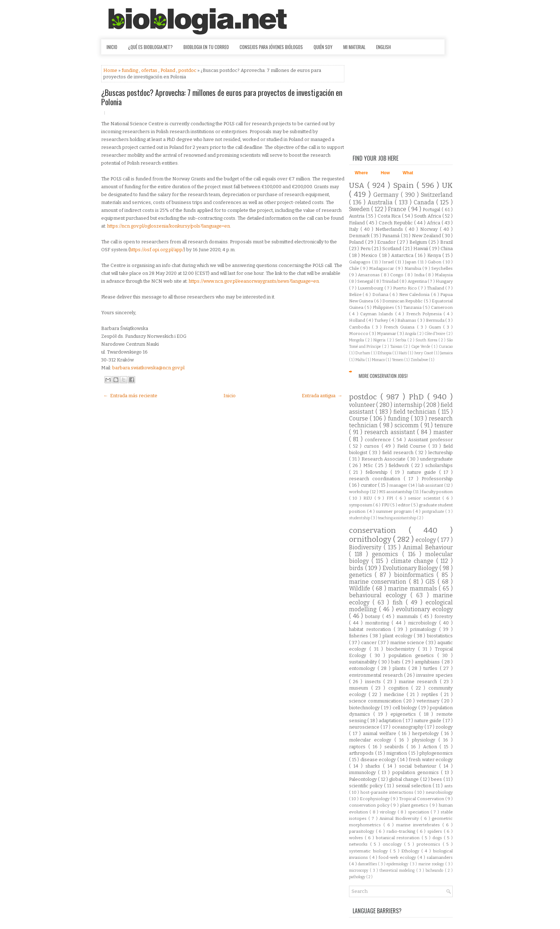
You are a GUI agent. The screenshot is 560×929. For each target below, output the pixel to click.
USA (358, 186)
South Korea (427, 340)
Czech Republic (396, 223)
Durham (363, 353)
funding (130, 70)
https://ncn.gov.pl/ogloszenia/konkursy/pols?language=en (169, 226)
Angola (411, 334)
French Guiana (400, 327)
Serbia (401, 340)
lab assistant (431, 485)
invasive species (434, 675)
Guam (436, 327)
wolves (357, 838)
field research (399, 453)
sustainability (364, 662)
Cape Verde (421, 347)
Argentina (418, 281)
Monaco (379, 360)
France (398, 209)
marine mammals (413, 588)
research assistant (391, 432)
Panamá (391, 236)
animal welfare (380, 733)
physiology (425, 740)
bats (397, 662)
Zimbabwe (420, 360)
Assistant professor (430, 440)
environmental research (377, 675)
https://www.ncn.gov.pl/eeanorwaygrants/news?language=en (254, 281)
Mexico (370, 255)
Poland (168, 70)
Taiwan (397, 347)
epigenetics (405, 714)
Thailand (436, 288)
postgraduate (434, 512)
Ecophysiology (375, 799)
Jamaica (446, 353)
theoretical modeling (398, 870)
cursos (373, 446)
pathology (358, 877)
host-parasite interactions (387, 792)
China (447, 249)
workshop (359, 492)
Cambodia (360, 327)
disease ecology (379, 760)
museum (360, 688)
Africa (434, 223)
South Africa (428, 216)
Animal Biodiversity (400, 818)
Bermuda (436, 320)
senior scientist (425, 498)
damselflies (368, 864)
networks (360, 844)
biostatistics (440, 636)
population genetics (413, 655)
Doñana (381, 295)
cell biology (406, 708)
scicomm (407, 425)
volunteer (363, 405)
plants (401, 668)
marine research (419, 682)
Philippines (384, 307)
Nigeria (380, 340)
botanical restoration (399, 838)
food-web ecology (398, 857)
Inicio (112, 47)
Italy (355, 229)
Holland (358, 320)
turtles (432, 668)
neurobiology (439, 792)
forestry (444, 616)
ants (448, 786)
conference (379, 440)
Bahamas (407, 320)
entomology (363, 668)
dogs (438, 838)
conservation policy (370, 805)
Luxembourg (371, 288)
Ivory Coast (424, 353)
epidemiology (398, 864)
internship (409, 405)
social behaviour (419, 766)
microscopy (359, 870)
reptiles (431, 694)
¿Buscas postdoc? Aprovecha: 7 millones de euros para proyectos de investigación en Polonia (222, 97)
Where (361, 173)
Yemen (398, 360)
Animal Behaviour (428, 547)
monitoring (378, 623)
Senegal (365, 281)
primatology (425, 629)
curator (370, 485)
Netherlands (390, 229)
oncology (393, 844)
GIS (431, 582)
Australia (381, 202)
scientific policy (367, 786)
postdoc (188, 70)
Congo (397, 275)
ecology (426, 540)
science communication (376, 701)
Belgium (419, 242)
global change (405, 779)
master (443, 432)
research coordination (376, 479)
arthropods (362, 753)
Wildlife (361, 588)
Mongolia (357, 340)
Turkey (382, 320)
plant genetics (415, 805)
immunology (363, 772)
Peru (366, 249)
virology (389, 812)
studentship (360, 518)
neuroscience (365, 727)
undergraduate (436, 459)
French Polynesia (425, 314)
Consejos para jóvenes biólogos (271, 47)
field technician (416, 412)
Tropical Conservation (422, 799)
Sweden (360, 209)
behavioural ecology (380, 595)
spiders (436, 831)
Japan (411, 262)
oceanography (408, 727)
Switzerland (437, 195)
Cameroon (442, 307)
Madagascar (382, 268)
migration (397, 753)
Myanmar (387, 334)
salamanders (440, 857)
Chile (355, 268)
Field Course (413, 446)
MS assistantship (396, 492)
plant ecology (398, 636)
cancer (370, 643)
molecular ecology (372, 740)
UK (447, 186)
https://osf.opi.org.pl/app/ (157, 250)
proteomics (430, 844)
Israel (389, 262)
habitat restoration (371, 629)
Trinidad (390, 281)
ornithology (371, 539)
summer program (394, 511)
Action (431, 747)
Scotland (392, 249)
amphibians (428, 662)
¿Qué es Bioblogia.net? (150, 47)
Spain (405, 186)
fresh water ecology (431, 760)
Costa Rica (390, 216)
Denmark (360, 236)
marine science (408, 643)
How (385, 173)
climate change (414, 561)
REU (369, 498)
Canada (425, 202)
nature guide (423, 472)
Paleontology (363, 779)
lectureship (441, 453)
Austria (357, 216)
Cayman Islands (378, 314)
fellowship (378, 472)
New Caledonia (415, 295)
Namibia (413, 268)
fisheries (359, 636)
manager (399, 485)
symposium (361, 505)
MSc (369, 465)
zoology (444, 727)
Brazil (446, 242)
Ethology (411, 851)
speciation (419, 812)
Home (111, 70)
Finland (358, 223)
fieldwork (400, 465)
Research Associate (384, 459)
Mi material (354, 47)
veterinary (429, 701)
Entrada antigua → (322, 396)
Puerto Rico (406, 288)
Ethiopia (385, 353)
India (420, 275)
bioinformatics (415, 575)
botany (374, 616)
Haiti (403, 353)
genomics (387, 554)
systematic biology (369, 851)
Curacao (446, 347)
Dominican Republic (403, 301)
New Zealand (427, 236)
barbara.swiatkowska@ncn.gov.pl (148, 368)
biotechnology (365, 708)
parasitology (362, 831)
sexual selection (414, 786)
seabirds (396, 747)
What (408, 173)
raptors (359, 747)
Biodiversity (366, 547)
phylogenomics (436, 753)
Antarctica (403, 255)
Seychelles (442, 268)
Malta (360, 360)
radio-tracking (402, 831)
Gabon (435, 262)
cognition (400, 688)
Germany (387, 195)
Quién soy (323, 47)
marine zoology (432, 864)
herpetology (427, 733)
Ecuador (387, 242)
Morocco (359, 334)
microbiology (424, 623)
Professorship (437, 479)
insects (374, 682)
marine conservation (379, 582)
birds (357, 568)
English (384, 47)
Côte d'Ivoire (435, 334)
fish (399, 602)
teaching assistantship (397, 518)
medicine (395, 694)
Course (359, 419)
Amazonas (369, 275)
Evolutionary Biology (411, 568)
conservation (379, 531)
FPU (386, 505)
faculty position (437, 492)
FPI (391, 498)
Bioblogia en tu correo (206, 47)
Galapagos (360, 262)
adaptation (391, 721)
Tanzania (413, 307)
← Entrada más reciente (130, 396)
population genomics (417, 772)
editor (404, 505)
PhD (418, 397)
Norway (430, 229)
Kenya (435, 255)
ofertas (150, 70)
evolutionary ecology (424, 609)
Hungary (444, 281)
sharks (374, 766)
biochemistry (402, 649)
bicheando (435, 870)
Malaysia (444, 275)
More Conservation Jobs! (383, 376)
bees (437, 779)
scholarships (439, 465)
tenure (444, 425)
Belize (356, 295)
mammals (408, 616)
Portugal (432, 210)
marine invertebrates (419, 825)
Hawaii (421, 249)
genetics (362, 575)
